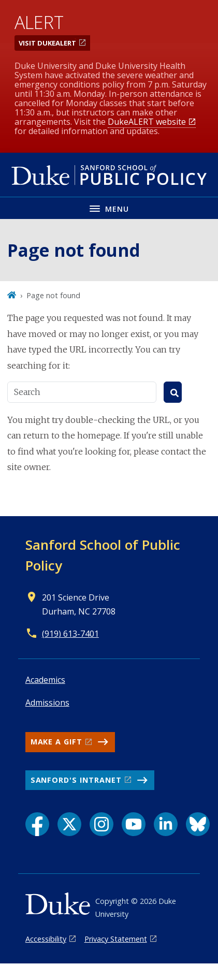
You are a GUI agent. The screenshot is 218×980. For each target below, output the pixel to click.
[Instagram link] (101, 824)
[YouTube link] (134, 824)
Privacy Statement (116, 939)
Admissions (47, 703)
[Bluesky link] (198, 824)
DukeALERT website (147, 122)
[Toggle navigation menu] (109, 208)
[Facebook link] (37, 824)
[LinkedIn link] (166, 824)
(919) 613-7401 (70, 634)
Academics (45, 680)
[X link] (69, 824)
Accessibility (46, 939)
